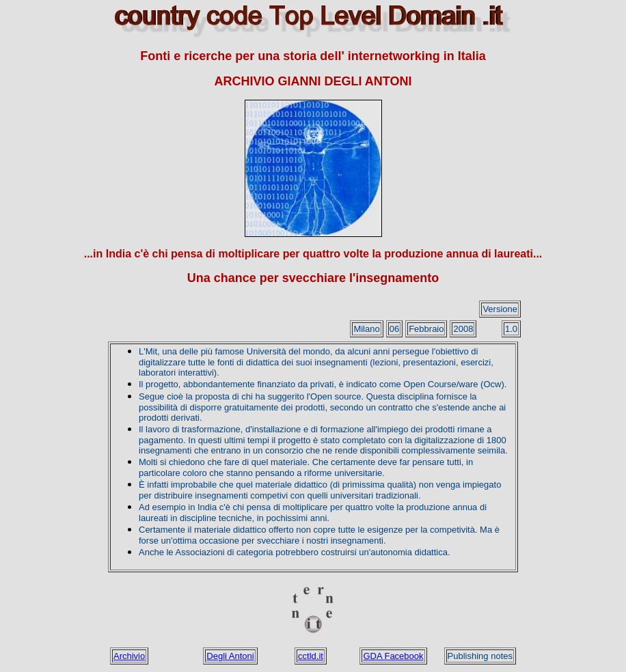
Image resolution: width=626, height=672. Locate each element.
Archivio (129, 656)
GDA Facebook (393, 656)
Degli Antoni (230, 656)
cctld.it (311, 656)
